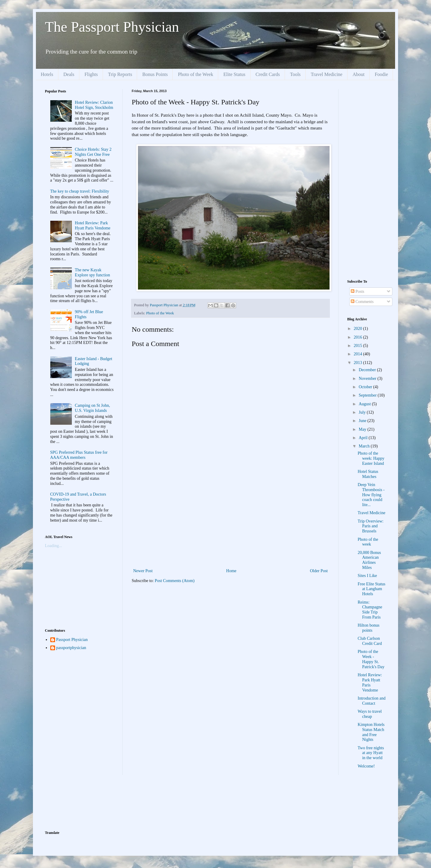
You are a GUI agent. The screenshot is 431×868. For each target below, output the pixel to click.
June (363, 421)
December (368, 370)
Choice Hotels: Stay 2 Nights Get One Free (93, 152)
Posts (358, 291)
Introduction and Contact (372, 701)
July (363, 412)
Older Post (319, 571)
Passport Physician (72, 640)
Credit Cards (268, 74)
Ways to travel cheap (370, 714)
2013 (359, 363)
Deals (69, 74)
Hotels (47, 74)
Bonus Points (155, 74)
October (366, 387)
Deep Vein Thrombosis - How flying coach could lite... (371, 495)
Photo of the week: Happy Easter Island (371, 458)
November (368, 379)
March (365, 446)
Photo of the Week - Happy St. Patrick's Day (371, 659)
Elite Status (234, 74)
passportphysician (71, 648)
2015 (359, 346)
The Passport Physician (112, 27)
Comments (362, 302)
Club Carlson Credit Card (370, 641)
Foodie (381, 74)
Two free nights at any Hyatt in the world (371, 753)
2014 (359, 354)
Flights (91, 74)
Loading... (53, 546)
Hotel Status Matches (368, 474)
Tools (295, 74)
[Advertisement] (230, 522)
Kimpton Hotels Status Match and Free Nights (371, 732)
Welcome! (366, 766)
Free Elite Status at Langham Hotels (372, 589)
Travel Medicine (327, 74)
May (363, 429)
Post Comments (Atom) (175, 581)
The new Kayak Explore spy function (92, 272)
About (359, 74)
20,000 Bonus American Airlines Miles (369, 560)
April (364, 438)
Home (231, 571)
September (368, 395)
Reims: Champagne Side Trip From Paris (370, 610)
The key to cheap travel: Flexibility (80, 191)
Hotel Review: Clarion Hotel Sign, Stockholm (94, 105)
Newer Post (143, 571)
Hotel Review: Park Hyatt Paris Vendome (93, 226)
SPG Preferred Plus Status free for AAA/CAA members (79, 455)
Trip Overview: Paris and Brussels (371, 526)
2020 (359, 329)
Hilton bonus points (369, 628)
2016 (359, 337)
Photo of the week (368, 542)
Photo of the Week (195, 74)
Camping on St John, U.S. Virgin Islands (92, 408)
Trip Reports (120, 74)
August (365, 404)
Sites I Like (367, 576)
